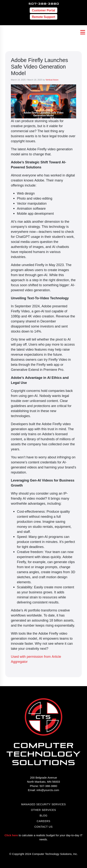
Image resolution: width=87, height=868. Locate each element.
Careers (43, 821)
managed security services (44, 804)
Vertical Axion (52, 80)
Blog (44, 815)
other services (43, 810)
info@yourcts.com (48, 790)
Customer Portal (43, 10)
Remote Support (44, 17)
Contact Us (43, 827)
